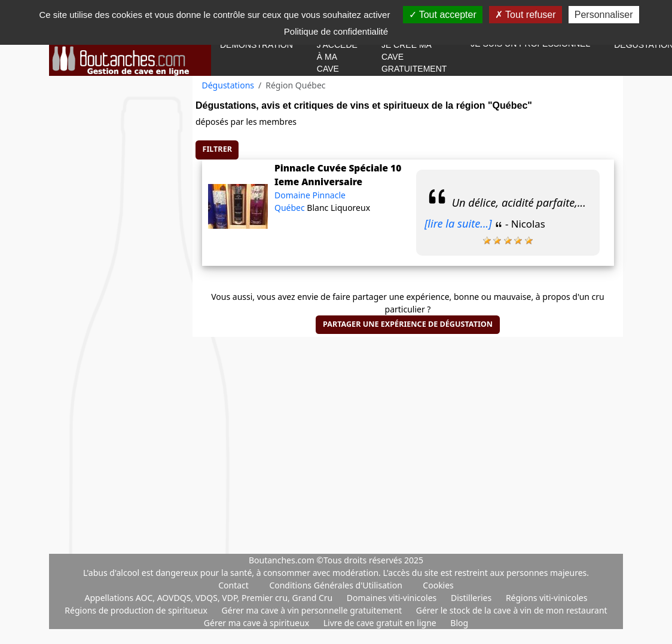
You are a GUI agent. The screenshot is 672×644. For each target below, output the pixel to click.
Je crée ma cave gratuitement (414, 57)
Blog (459, 623)
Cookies (438, 585)
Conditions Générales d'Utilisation (335, 585)
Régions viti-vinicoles (547, 598)
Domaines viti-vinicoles (393, 598)
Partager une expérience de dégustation (408, 324)
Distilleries (472, 598)
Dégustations (228, 85)
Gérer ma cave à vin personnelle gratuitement (313, 610)
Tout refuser (526, 15)
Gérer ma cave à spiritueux (258, 623)
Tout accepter (443, 15)
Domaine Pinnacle (310, 195)
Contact (233, 585)
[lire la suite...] (458, 223)
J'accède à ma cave (337, 57)
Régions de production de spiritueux (137, 610)
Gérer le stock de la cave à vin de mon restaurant (512, 610)
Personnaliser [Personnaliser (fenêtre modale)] (604, 15)
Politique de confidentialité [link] (336, 31)
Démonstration (256, 45)
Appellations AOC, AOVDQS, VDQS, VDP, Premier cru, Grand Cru (210, 598)
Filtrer (217, 149)
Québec (291, 208)
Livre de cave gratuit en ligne (381, 623)
